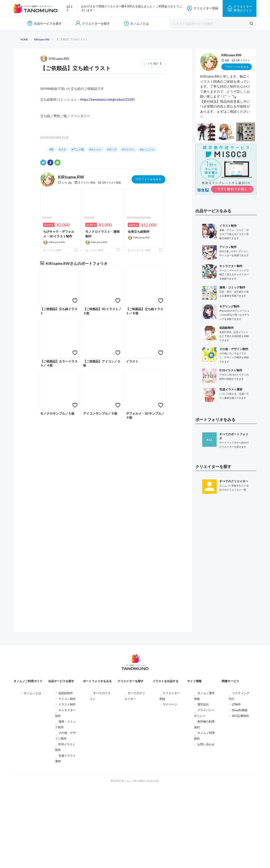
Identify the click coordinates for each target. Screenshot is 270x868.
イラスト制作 (52, 429)
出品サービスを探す (45, 23)
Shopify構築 (240, 792)
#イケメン (128, 328)
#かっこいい (147, 328)
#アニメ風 (78, 328)
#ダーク (112, 328)
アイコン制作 (67, 781)
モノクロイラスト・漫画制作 (102, 412)
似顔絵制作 (66, 775)
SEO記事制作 (241, 797)
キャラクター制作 (139, 429)
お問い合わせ (206, 826)
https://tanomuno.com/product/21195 (107, 278)
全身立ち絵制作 (139, 410)
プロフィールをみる (148, 357)
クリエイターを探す (93, 23)
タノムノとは (136, 23)
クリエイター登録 (202, 8)
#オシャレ (95, 328)
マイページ (170, 786)
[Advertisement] (226, 651)
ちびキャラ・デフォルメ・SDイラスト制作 (59, 412)
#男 (51, 328)
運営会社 (203, 786)
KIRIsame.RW (55, 237)
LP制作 (236, 786)
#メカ (63, 328)
